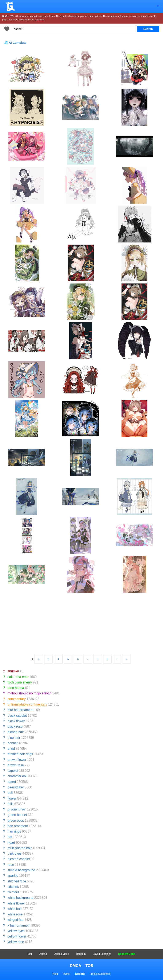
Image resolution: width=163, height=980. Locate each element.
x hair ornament (19, 925)
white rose (15, 914)
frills (11, 804)
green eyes (16, 820)
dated (12, 782)
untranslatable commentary (27, 704)
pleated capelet (19, 859)
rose (11, 865)
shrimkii (13, 671)
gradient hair (17, 809)
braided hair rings (20, 754)
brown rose (16, 765)
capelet (13, 771)
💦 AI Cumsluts (15, 43)
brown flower (17, 760)
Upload (43, 954)
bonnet (13, 743)
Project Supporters (100, 974)
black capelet (17, 716)
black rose (15, 726)
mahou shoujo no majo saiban (29, 693)
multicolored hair (20, 848)
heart (11, 843)
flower (12, 798)
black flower (16, 721)
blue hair (14, 738)
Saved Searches (102, 954)
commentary (17, 699)
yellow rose (16, 942)
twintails (13, 892)
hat (10, 837)
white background (20, 898)
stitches (13, 887)
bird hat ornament (20, 710)
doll (10, 793)
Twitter (67, 974)
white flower (16, 903)
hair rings (14, 831)
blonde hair (16, 732)
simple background (21, 870)
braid (11, 749)
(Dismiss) (40, 20)
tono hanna (16, 688)
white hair (15, 909)
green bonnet (17, 815)
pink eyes (15, 854)
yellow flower (17, 936)
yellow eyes (16, 931)
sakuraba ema (18, 677)
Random (81, 954)
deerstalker (16, 787)
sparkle (13, 876)
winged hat (15, 920)
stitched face (17, 881)
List (30, 954)
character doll (17, 776)
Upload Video (61, 954)
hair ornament (18, 826)
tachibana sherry (20, 682)
